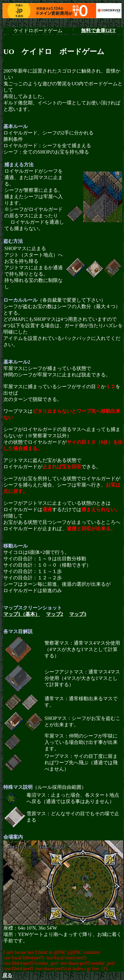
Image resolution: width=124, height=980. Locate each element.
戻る (7, 975)
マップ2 (55, 614)
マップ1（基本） (22, 614)
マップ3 (78, 614)
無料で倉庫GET (98, 31)
